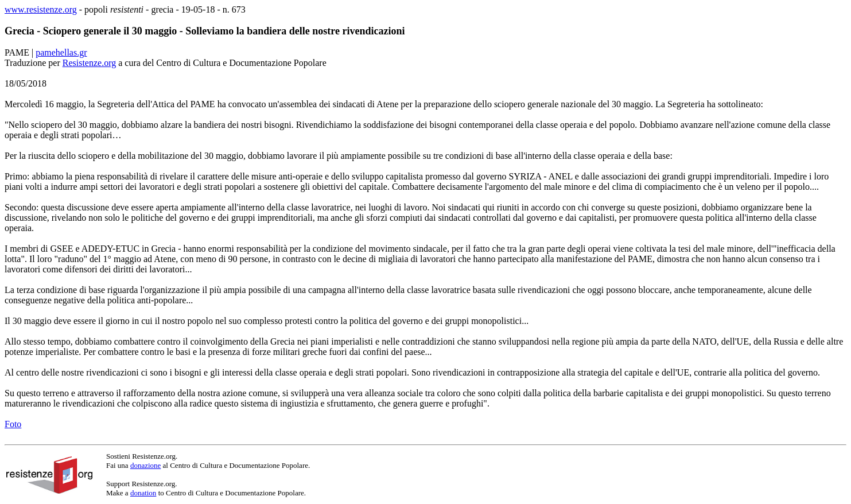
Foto (13, 424)
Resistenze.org (89, 63)
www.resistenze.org (41, 9)
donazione (145, 465)
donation (143, 493)
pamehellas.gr (61, 52)
